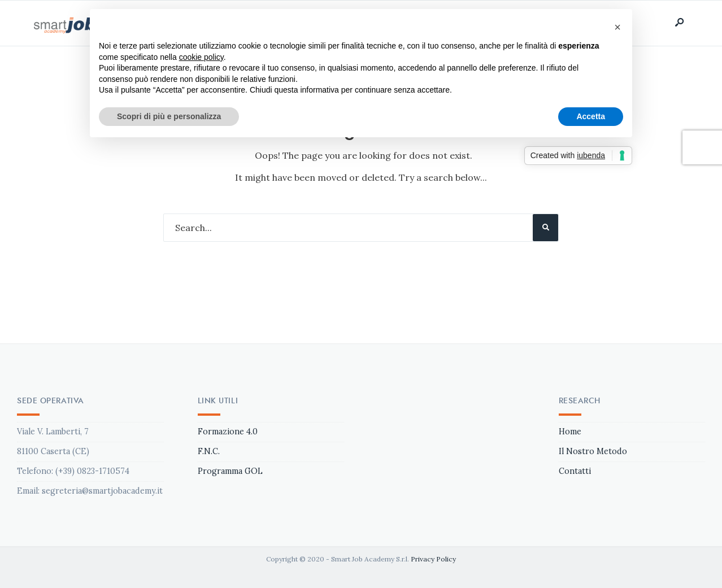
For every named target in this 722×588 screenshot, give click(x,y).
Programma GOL (230, 471)
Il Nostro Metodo (593, 451)
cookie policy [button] (201, 57)
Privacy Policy (433, 559)
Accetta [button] (591, 116)
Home (570, 432)
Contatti (575, 471)
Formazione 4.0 (228, 432)
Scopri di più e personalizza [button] (169, 116)
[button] (617, 27)
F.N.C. (209, 451)
